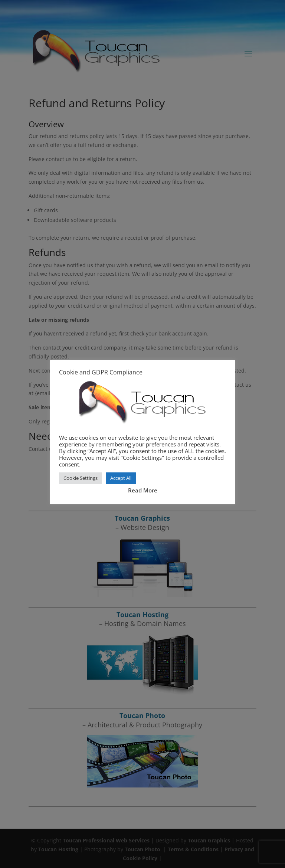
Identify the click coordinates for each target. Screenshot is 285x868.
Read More (143, 490)
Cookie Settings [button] (81, 478)
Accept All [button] (121, 478)
